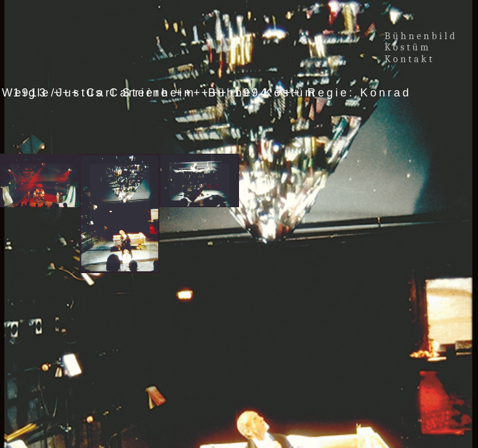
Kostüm (410, 47)
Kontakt (410, 59)
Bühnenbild (421, 36)
